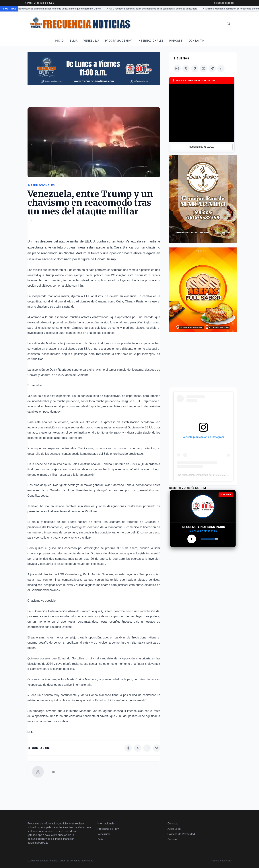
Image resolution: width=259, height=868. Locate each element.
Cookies (173, 839)
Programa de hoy (119, 41)
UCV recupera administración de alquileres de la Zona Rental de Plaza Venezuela (154, 9)
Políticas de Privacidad (181, 834)
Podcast (176, 41)
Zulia (74, 41)
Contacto (196, 41)
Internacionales (151, 41)
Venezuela (91, 41)
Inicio (59, 41)
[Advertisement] (94, 98)
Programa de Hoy (108, 829)
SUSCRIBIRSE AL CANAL (202, 147)
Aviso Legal (174, 829)
